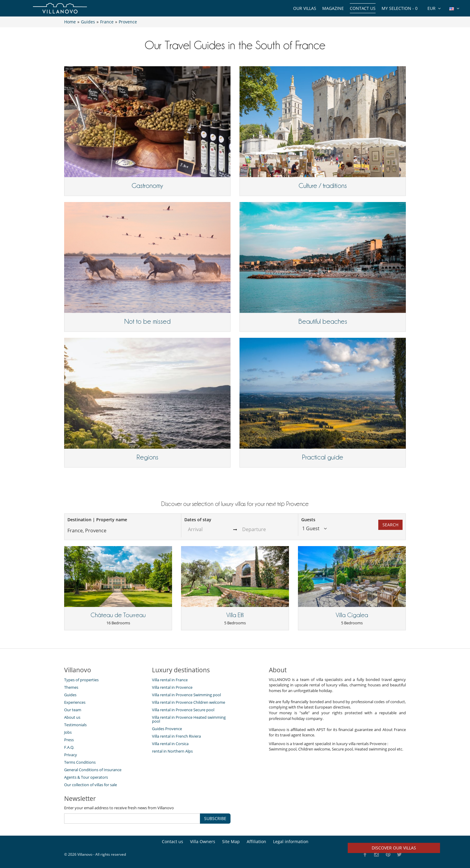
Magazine (333, 8)
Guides (70, 695)
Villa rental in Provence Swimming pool (186, 695)
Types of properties (81, 680)
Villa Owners (203, 841)
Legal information (291, 841)
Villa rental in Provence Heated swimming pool (189, 719)
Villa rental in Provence (172, 687)
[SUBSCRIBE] (132, 819)
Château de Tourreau (118, 615)
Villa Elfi (235, 615)
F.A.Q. (69, 747)
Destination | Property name (97, 520)
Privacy (71, 755)
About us (72, 717)
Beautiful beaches (323, 321)
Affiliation (256, 841)
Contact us (363, 8)
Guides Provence (167, 729)
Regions (147, 457)
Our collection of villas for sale (91, 785)
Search (390, 525)
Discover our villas (394, 848)
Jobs (68, 732)
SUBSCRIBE (215, 818)
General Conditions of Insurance (93, 770)
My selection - (400, 8)
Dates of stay (198, 520)
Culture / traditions (323, 186)
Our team (73, 710)
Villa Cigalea (352, 615)
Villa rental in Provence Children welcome (189, 702)
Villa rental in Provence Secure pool (183, 710)
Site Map (231, 841)
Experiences (75, 702)
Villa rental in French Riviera (176, 736)
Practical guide (323, 457)
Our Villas (305, 8)
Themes (71, 687)
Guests (308, 520)
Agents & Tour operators (86, 777)
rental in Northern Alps (172, 751)
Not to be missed (147, 321)
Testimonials (75, 725)
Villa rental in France (170, 680)
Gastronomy (147, 186)
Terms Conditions (80, 762)
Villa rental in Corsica (170, 744)
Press (69, 740)
